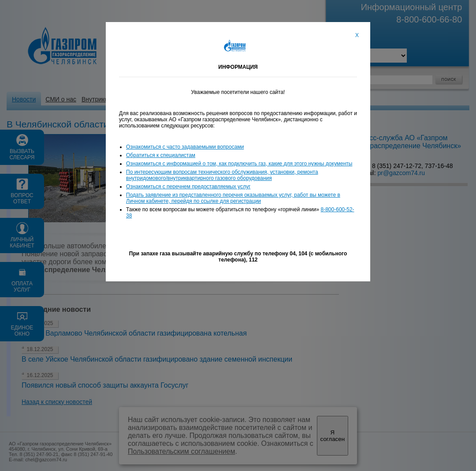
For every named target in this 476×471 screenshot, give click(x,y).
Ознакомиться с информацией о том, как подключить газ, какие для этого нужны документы (239, 164)
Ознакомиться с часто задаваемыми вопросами (185, 147)
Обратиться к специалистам (161, 155)
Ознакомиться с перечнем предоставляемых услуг (188, 187)
